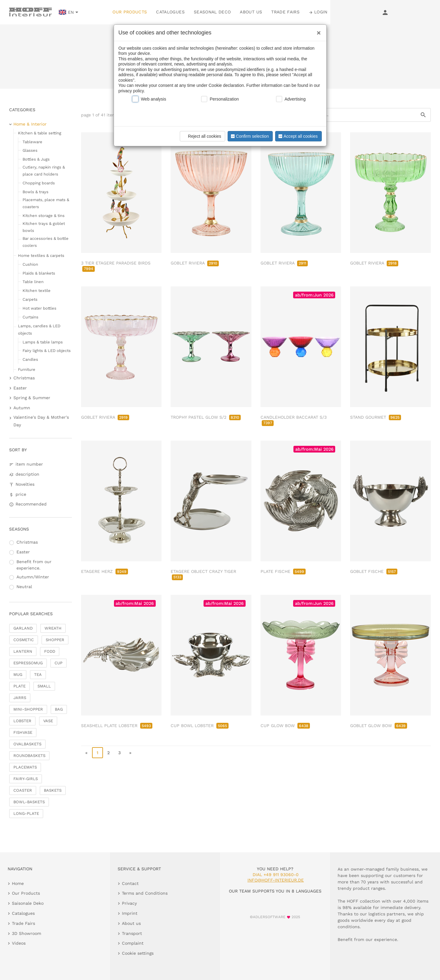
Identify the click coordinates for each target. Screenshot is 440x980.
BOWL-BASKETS (29, 802)
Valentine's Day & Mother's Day (41, 421)
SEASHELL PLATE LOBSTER (117, 726)
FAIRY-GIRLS (26, 779)
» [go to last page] (130, 753)
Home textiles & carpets (41, 256)
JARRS (20, 698)
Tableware (32, 142)
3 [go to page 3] (119, 753)
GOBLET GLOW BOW (379, 726)
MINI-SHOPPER (28, 709)
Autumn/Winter (33, 577)
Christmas (24, 378)
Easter (20, 388)
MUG (18, 675)
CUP (59, 663)
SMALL (44, 686)
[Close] (317, 31)
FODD (50, 651)
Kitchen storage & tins (44, 216)
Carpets (30, 299)
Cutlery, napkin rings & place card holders (44, 171)
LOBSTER (22, 721)
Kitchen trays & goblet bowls (44, 227)
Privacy (129, 903)
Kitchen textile (37, 291)
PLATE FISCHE (283, 571)
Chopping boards (39, 183)
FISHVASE (23, 732)
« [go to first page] (86, 753)
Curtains (30, 317)
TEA (38, 675)
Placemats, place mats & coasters (46, 203)
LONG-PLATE (26, 813)
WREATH (53, 628)
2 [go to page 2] (108, 753)
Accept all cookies (297, 136)
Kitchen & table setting (40, 133)
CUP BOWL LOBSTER (200, 726)
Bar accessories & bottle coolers (46, 242)
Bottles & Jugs (36, 159)
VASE (48, 721)
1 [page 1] (98, 753)
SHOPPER (55, 640)
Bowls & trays (35, 192)
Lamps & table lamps (43, 342)
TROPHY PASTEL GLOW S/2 (206, 417)
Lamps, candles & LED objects (39, 329)
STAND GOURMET (376, 417)
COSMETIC (24, 640)
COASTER (23, 790)
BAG (59, 709)
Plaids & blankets (39, 273)
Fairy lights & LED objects (47, 351)
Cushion (30, 264)
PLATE (20, 686)
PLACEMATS (25, 767)
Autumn (22, 408)
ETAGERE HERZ (105, 571)
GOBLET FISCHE (374, 571)
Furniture (27, 369)
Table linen (33, 282)
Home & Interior (30, 124)
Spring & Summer (32, 398)
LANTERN (23, 651)
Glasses (30, 150)
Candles (30, 359)
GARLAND (23, 628)
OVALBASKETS (27, 744)
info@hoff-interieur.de (276, 880)
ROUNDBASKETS (29, 756)
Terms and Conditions (145, 893)
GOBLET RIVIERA (195, 263)
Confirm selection (249, 136)
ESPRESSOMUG (28, 663)
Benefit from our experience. (34, 565)
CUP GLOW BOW (285, 726)
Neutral (24, 587)
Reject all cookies (202, 136)
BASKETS (53, 790)
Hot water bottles (39, 308)
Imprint (130, 913)
